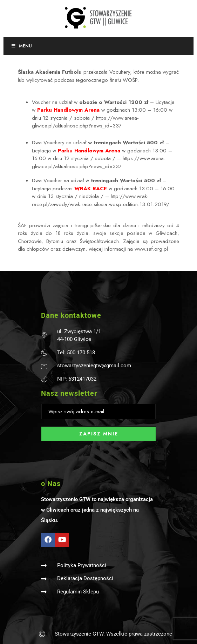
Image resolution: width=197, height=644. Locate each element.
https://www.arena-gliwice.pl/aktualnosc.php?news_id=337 (85, 122)
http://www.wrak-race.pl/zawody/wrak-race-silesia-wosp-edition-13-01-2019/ (101, 200)
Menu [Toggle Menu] (21, 46)
